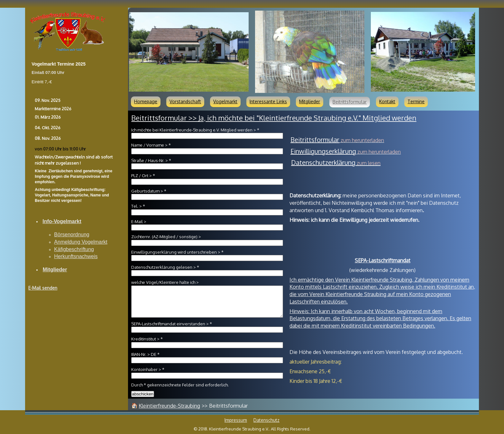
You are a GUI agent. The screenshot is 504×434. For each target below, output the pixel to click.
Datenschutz (266, 420)
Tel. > (138, 206)
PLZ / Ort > (143, 176)
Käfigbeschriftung (74, 249)
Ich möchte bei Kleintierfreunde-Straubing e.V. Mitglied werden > (195, 130)
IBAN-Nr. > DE (145, 354)
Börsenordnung (72, 235)
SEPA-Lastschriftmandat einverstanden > (172, 324)
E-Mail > (139, 222)
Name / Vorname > (151, 145)
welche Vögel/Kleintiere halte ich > (165, 282)
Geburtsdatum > (149, 191)
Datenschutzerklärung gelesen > (165, 267)
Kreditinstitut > (147, 339)
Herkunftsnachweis (76, 256)
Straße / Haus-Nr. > (151, 160)
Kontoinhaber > (148, 369)
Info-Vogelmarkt (62, 221)
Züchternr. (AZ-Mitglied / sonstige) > (166, 237)
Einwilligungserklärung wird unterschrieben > (177, 252)
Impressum (236, 420)
